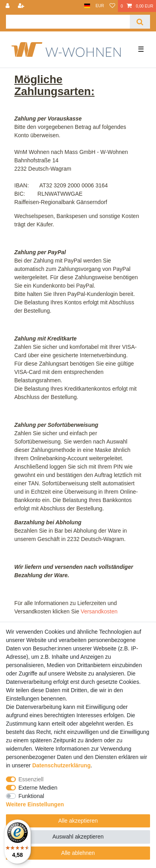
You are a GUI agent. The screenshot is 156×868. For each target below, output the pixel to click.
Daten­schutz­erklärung (61, 765)
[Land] (87, 6)
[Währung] (100, 6)
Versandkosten (99, 611)
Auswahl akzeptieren (78, 837)
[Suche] (140, 22)
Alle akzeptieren (78, 821)
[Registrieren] (22, 6)
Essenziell (31, 779)
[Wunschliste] (112, 6)
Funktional (32, 796)
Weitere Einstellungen (35, 804)
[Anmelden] (8, 6)
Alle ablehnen (78, 853)
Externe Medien (38, 788)
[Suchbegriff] (68, 22)
